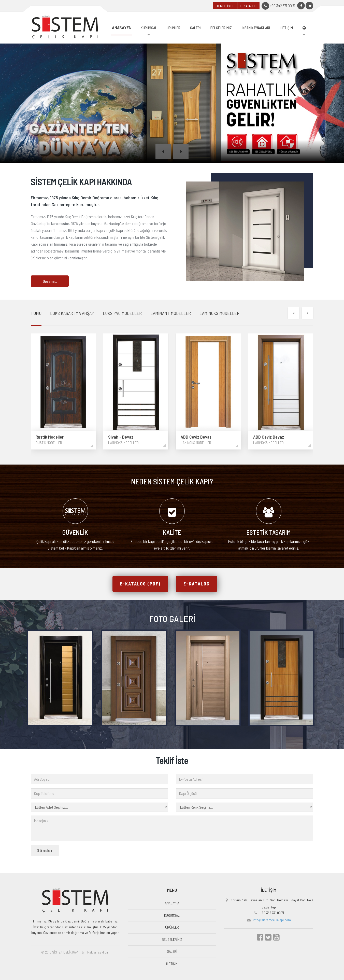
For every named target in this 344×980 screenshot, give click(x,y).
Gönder (45, 851)
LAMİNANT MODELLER (171, 313)
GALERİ (195, 28)
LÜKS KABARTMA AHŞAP (72, 313)
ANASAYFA (121, 27)
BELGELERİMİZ (221, 28)
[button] (163, 151)
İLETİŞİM (286, 28)
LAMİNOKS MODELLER (219, 313)
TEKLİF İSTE (225, 6)
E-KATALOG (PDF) (140, 584)
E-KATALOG (248, 6)
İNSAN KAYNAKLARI (256, 28)
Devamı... (50, 281)
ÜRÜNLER (174, 28)
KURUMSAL (149, 28)
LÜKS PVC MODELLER (122, 313)
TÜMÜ (36, 313)
